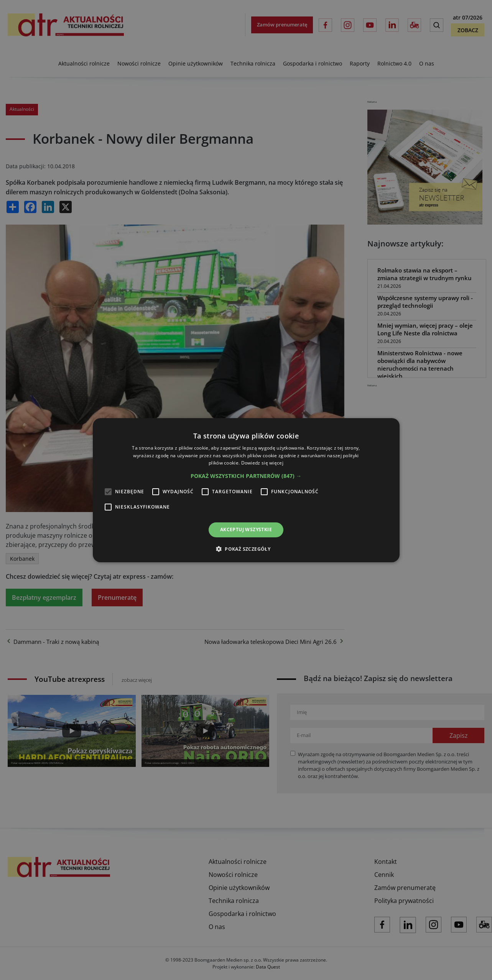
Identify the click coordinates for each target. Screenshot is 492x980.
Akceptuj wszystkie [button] (246, 529)
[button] (246, 476)
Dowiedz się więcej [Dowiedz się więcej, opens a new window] (262, 463)
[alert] (246, 490)
